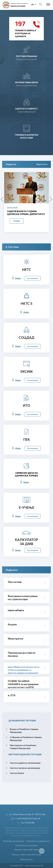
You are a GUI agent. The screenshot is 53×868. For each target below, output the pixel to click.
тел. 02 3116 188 (26, 823)
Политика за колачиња (26, 845)
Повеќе (17, 221)
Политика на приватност (38, 841)
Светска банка (17, 773)
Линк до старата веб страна (26, 850)
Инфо (18, 278)
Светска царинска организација (25, 763)
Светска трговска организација (25, 768)
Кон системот (33, 278)
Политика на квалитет (14, 841)
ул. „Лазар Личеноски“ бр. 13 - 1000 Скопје (26, 814)
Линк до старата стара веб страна (26, 855)
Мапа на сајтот (27, 859)
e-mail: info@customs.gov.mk (26, 818)
